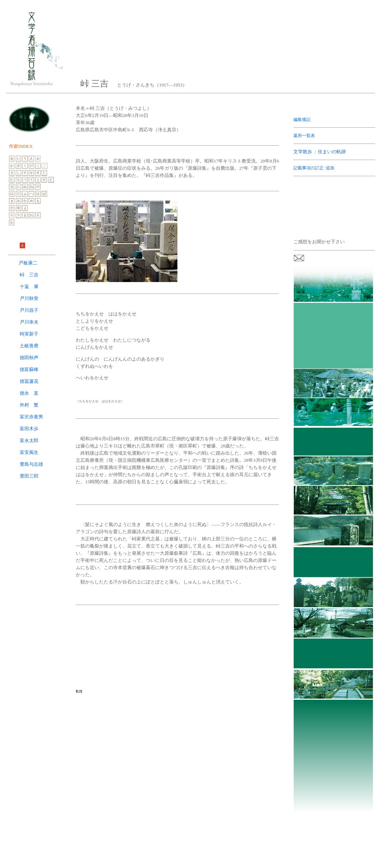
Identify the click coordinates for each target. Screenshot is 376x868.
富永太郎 (29, 440)
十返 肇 (29, 287)
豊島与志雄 (31, 464)
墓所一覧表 (304, 136)
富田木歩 (29, 429)
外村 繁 (29, 405)
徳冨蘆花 (29, 381)
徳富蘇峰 (29, 369)
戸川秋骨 (22, 298)
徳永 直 (29, 393)
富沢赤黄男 (31, 417)
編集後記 (302, 119)
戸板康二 (28, 263)
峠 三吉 (29, 275)
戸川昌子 (29, 310)
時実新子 (29, 334)
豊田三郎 (29, 476)
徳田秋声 (29, 358)
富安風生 (29, 452)
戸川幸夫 (29, 322)
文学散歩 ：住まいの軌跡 (320, 152)
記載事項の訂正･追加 (314, 168)
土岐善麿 (29, 346)
